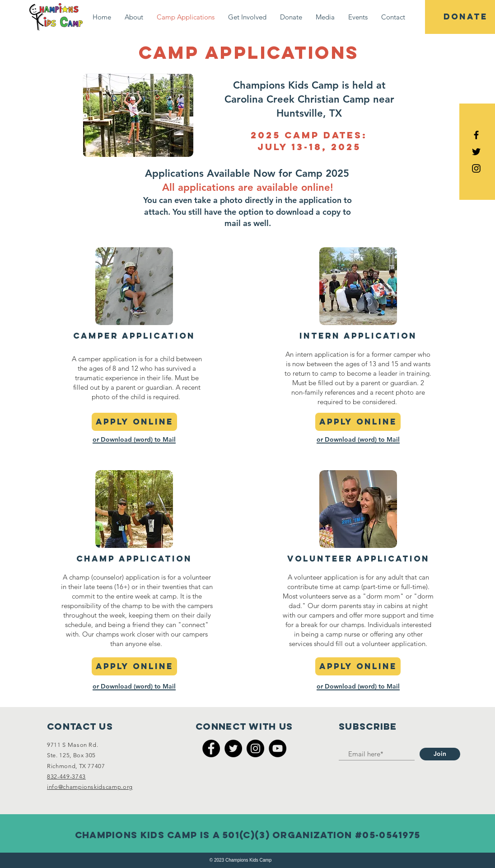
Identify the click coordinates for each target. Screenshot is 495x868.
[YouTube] (278, 748)
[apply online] (134, 422)
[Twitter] (233, 748)
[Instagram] (255, 748)
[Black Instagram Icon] (476, 168)
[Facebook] (211, 748)
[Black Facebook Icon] (476, 135)
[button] (134, 17)
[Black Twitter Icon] (476, 152)
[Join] (440, 754)
